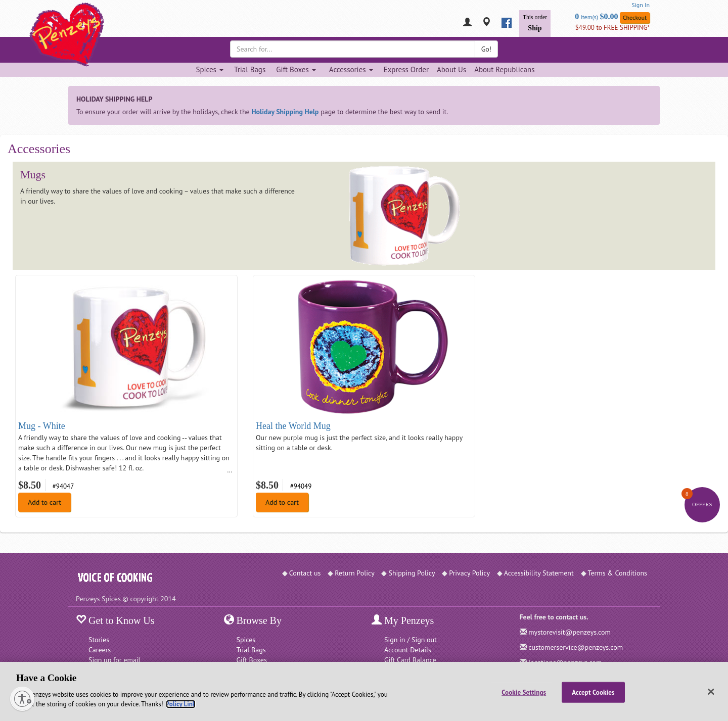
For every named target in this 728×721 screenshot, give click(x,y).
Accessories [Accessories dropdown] (351, 69)
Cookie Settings (524, 692)
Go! (486, 49)
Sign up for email (115, 660)
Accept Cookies (593, 692)
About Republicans (504, 69)
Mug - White (42, 426)
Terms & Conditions (618, 573)
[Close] (711, 692)
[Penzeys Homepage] (76, 23)
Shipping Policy (412, 573)
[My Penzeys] (467, 23)
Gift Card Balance (410, 660)
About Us (451, 69)
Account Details (408, 650)
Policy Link (181, 704)
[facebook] (507, 23)
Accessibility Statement (539, 573)
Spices (246, 640)
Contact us (305, 573)
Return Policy (355, 573)
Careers (100, 650)
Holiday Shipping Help (285, 112)
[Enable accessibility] (22, 699)
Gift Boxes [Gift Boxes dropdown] (296, 69)
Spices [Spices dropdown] (209, 69)
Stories (99, 640)
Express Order (406, 69)
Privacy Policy (469, 573)
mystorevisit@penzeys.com (570, 632)
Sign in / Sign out (411, 640)
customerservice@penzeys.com (576, 647)
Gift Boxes (252, 660)
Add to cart (44, 502)
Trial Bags (250, 69)
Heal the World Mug (293, 426)
